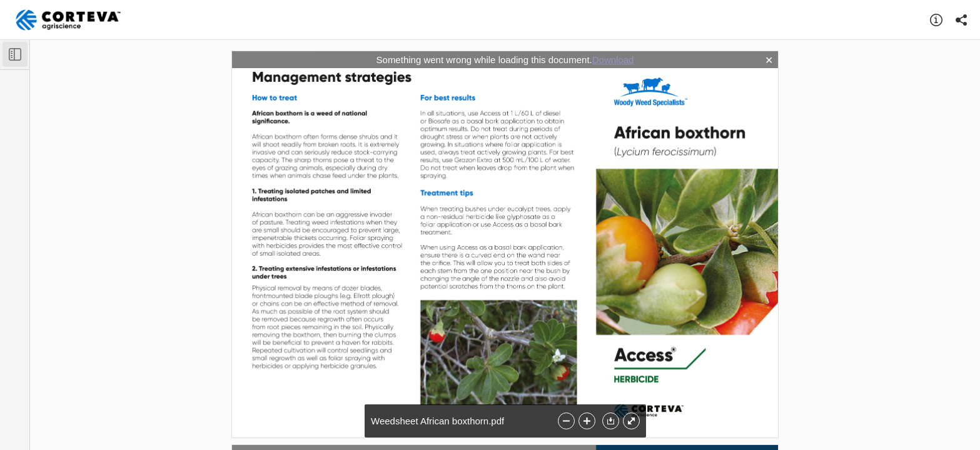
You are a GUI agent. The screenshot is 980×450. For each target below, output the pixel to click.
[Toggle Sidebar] (15, 54)
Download (613, 60)
